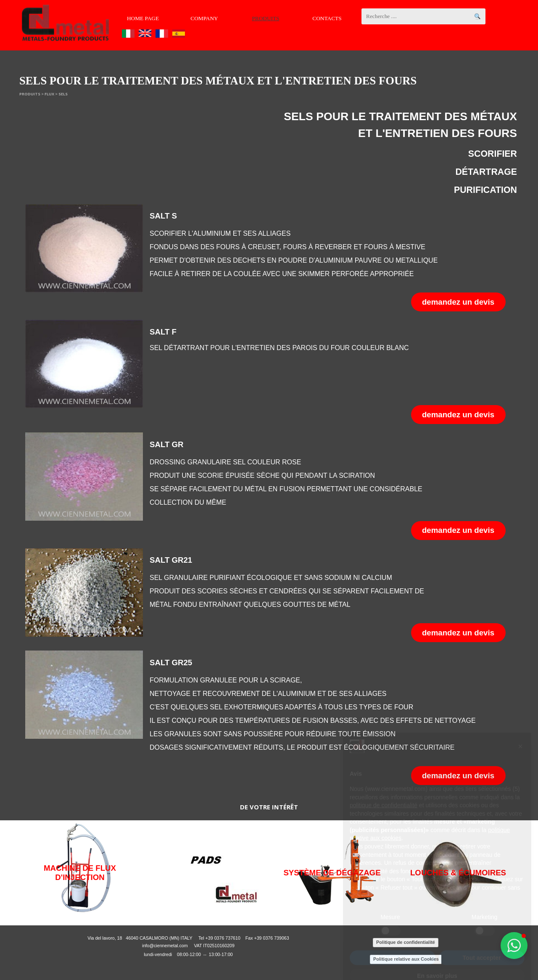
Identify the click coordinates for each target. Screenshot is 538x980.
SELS (63, 94)
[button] (514, 946)
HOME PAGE (143, 18)
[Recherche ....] (423, 16)
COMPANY (204, 18)
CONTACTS (327, 18)
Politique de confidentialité (406, 942)
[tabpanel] (393, 154)
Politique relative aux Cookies (406, 959)
